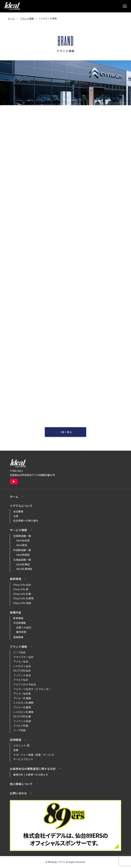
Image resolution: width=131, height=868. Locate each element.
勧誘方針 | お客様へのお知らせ (31, 775)
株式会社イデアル (12, 6)
